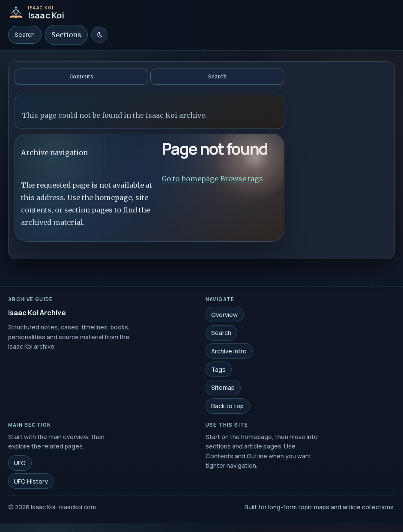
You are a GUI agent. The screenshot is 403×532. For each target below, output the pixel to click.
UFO (20, 464)
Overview (224, 315)
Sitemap (223, 389)
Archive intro (229, 352)
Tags (218, 370)
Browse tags (242, 179)
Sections (66, 35)
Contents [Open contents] (81, 76)
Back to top (227, 407)
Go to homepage (190, 179)
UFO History (31, 482)
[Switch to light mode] (99, 35)
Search (25, 35)
